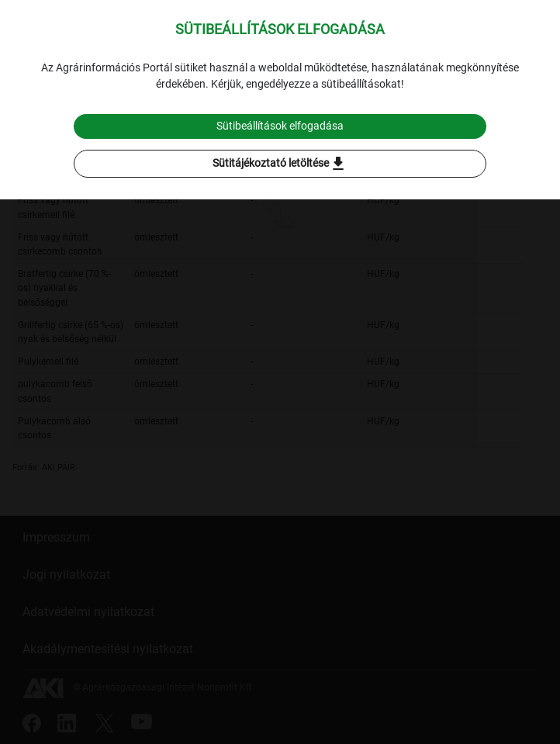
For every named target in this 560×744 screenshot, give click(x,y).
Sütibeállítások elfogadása (280, 126)
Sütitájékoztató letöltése (280, 164)
